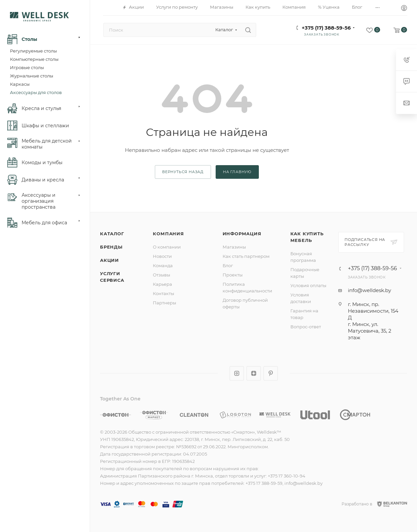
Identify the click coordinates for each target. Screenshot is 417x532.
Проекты (233, 275)
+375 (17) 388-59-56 (326, 28)
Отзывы (161, 275)
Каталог (112, 234)
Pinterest (271, 373)
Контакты (163, 293)
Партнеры (164, 303)
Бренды (111, 247)
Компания (168, 234)
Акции (109, 260)
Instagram (237, 373)
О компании (167, 247)
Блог (228, 266)
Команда (163, 266)
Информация (242, 234)
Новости (162, 256)
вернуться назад (183, 172)
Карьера (162, 284)
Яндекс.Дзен (254, 373)
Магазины (234, 247)
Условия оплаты (308, 285)
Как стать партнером (246, 256)
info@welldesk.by (369, 290)
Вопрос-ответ (306, 327)
